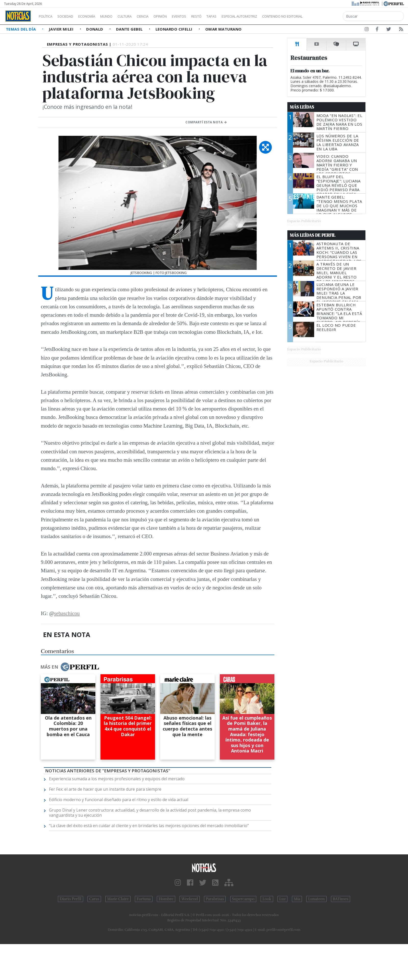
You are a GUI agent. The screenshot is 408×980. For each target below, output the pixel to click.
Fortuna (144, 899)
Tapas (240, 16)
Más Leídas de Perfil (313, 235)
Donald (95, 29)
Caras (94, 899)
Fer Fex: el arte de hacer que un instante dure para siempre (105, 789)
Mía (297, 899)
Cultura (139, 16)
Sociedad (71, 16)
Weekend (190, 899)
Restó (223, 16)
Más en (70, 667)
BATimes (341, 899)
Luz (282, 899)
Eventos (203, 16)
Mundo (118, 16)
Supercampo (243, 899)
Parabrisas (215, 899)
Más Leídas (302, 107)
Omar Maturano (224, 29)
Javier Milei (62, 29)
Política (47, 16)
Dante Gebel (130, 29)
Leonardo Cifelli (175, 29)
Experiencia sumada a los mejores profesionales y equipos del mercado (117, 779)
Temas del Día (21, 29)
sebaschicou (67, 613)
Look (267, 899)
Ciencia (160, 16)
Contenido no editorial (326, 16)
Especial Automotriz (273, 16)
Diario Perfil (71, 899)
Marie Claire (118, 899)
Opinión (181, 16)
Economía (95, 16)
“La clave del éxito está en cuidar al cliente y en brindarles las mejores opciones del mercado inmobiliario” (149, 826)
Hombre (166, 899)
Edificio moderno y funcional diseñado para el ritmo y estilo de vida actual (119, 800)
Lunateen (316, 899)
